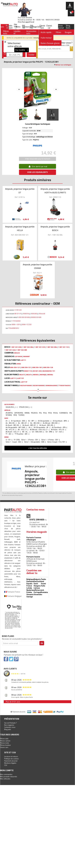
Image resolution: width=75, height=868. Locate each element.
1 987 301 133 (63, 347)
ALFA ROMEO (9, 404)
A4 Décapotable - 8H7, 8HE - (16, 427)
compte (70, 7)
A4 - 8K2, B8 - (36, 423)
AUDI (6, 418)
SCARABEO (63, 413)
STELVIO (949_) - (25, 407)
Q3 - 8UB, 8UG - (38, 432)
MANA (27, 413)
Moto (18, 27)
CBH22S (17, 353)
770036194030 (64, 385)
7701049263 (16, 321)
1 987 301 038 (16, 347)
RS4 (45, 413)
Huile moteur (46, 38)
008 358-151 (26, 367)
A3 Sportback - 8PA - (60, 421)
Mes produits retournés (9, 776)
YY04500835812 (14, 328)
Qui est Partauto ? (11, 723)
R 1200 (16, 440)
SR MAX (8, 415)
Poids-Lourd (10, 27)
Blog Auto (68, 27)
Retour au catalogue (63, 65)
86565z (36, 375)
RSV (50, 413)
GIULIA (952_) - (11, 407)
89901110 (28, 371)
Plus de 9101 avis (13, 702)
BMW (6, 437)
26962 (19, 364)
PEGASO (34, 413)
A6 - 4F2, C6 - (11, 429)
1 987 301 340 (10, 350)
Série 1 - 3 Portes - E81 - (30, 440)
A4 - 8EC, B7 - (23, 423)
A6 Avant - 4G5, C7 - (13, 432)
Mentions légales (10, 763)
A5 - (30, 427)
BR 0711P (18, 314)
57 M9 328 (18, 310)
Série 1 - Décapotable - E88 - (35, 442)
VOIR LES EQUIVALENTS (37, 172)
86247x (29, 375)
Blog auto (8, 729)
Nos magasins (9, 725)
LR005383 (34, 314)
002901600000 (39, 385)
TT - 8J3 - (9, 434)
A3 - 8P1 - (32, 421)
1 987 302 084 (28, 347)
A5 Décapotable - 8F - (42, 427)
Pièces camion (5, 741)
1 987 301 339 (40, 347)
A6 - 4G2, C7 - (23, 429)
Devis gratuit (61, 27)
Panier (72, 12)
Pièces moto (5, 743)
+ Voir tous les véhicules (38, 448)
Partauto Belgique (13, 596)
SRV (15, 415)
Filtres (58, 32)
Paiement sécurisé (11, 761)
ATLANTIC (9, 413)
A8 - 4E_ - (26, 432)
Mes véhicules (5, 779)
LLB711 (23, 360)
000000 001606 (36, 317)
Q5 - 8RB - (49, 432)
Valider (31, 55)
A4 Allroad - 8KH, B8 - (51, 423)
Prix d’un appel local (26, 22)
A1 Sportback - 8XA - (19, 421)
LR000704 (26, 314)
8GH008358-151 (49, 371)
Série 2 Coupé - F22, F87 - (57, 442)
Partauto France (12, 592)
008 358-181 (37, 367)
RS (40, 413)
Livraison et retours (11, 756)
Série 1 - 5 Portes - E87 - (50, 440)
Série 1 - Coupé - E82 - (14, 442)
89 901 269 (37, 371)
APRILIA (7, 410)
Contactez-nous (10, 727)
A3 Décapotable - (44, 421)
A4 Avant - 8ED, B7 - (30, 425)
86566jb (43, 375)
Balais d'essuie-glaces (50, 43)
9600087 (26, 356)
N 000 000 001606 (23, 317)
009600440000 (51, 385)
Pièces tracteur (5, 745)
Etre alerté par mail (38, 166)
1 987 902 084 (52, 347)
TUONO (21, 415)
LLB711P (20, 378)
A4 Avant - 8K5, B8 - (47, 425)
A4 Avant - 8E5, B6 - (13, 425)
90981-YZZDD (27, 325)
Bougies (68, 32)
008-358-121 (15, 367)
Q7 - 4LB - (59, 432)
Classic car (49, 27)
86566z (50, 375)
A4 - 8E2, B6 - (11, 423)
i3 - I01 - (9, 440)
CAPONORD (18, 413)
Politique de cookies (11, 759)
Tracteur (25, 27)
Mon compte (7, 770)
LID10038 (18, 356)
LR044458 (42, 314)
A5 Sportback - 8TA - (59, 427)
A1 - (7, 421)
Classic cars (42, 27)
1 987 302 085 (22, 350)
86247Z (22, 375)
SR (70, 413)
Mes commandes (6, 774)
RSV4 (55, 413)
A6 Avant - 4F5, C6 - (58, 429)
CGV (6, 765)
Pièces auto (4, 739)
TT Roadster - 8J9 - (22, 434)
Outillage (33, 27)
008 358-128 (48, 367)
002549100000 (26, 385)
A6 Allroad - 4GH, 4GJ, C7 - (39, 429)
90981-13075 (16, 325)
